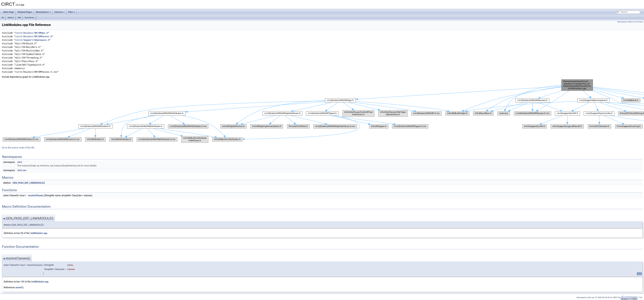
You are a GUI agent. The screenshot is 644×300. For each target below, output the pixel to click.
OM (19, 18)
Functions (639, 22)
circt (19, 162)
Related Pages (25, 12)
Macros (632, 22)
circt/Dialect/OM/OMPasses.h (34, 36)
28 (22, 233)
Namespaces (43, 12)
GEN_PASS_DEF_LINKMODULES (29, 183)
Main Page (9, 12)
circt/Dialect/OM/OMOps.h (32, 33)
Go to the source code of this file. (18, 148)
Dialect (11, 18)
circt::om (22, 170)
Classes (59, 12)
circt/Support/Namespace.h (32, 40)
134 (22, 282)
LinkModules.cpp (38, 233)
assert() (19, 287)
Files (72, 12)
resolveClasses (36, 195)
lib (3, 18)
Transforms (29, 18)
